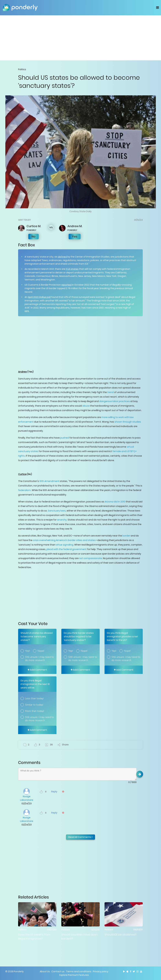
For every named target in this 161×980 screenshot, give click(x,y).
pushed (65, 438)
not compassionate (91, 558)
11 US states (72, 269)
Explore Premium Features (74, 975)
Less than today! (34, 698)
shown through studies (128, 422)
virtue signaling (65, 545)
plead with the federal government (67, 549)
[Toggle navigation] (158, 8)
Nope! (41, 651)
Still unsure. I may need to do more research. (39, 659)
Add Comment (37, 670)
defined (62, 257)
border (126, 536)
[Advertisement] (81, 38)
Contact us (58, 971)
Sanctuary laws (57, 511)
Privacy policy (101, 971)
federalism (24, 490)
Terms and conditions (79, 971)
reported (66, 285)
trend (110, 392)
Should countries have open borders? (79, 937)
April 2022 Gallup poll (39, 297)
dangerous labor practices (114, 401)
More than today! (35, 711)
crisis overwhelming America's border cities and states (64, 540)
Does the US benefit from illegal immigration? (34, 937)
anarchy (62, 520)
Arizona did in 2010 (115, 502)
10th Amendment (49, 481)
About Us (45, 971)
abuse (86, 406)
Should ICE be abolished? (120, 935)
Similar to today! (34, 705)
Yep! (27, 651)
